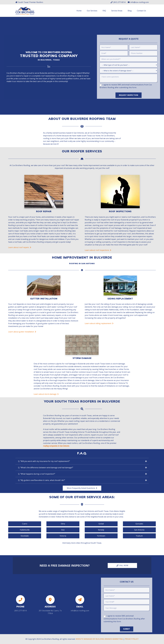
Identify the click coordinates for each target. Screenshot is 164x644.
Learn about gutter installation (22, 334)
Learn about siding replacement (99, 325)
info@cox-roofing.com (80, 610)
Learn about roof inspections (98, 252)
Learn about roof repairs (20, 249)
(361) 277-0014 (20, 610)
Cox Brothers (62, 77)
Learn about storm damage (46, 396)
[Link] (25, 13)
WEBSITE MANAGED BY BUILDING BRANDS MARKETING (99, 639)
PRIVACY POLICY (132, 639)
